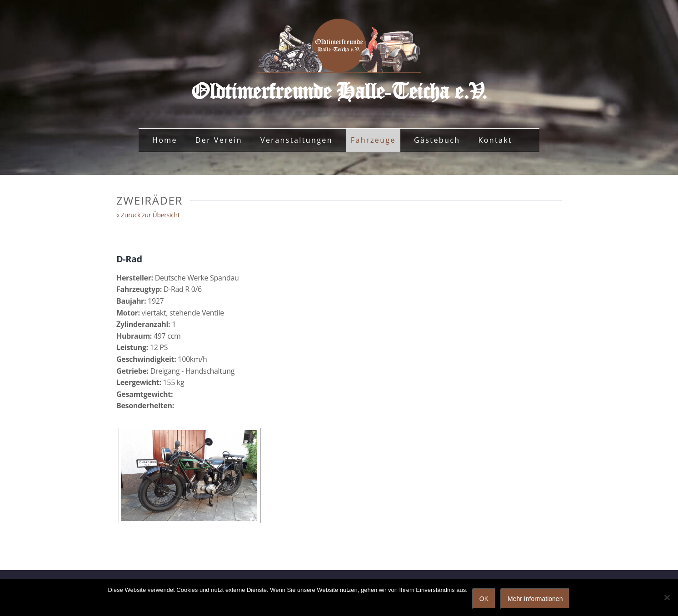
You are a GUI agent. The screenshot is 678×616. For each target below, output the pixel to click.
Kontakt (495, 140)
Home (165, 140)
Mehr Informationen (535, 599)
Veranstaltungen (297, 140)
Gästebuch (437, 140)
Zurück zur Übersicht (150, 215)
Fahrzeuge (373, 140)
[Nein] (667, 597)
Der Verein (219, 140)
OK (484, 599)
